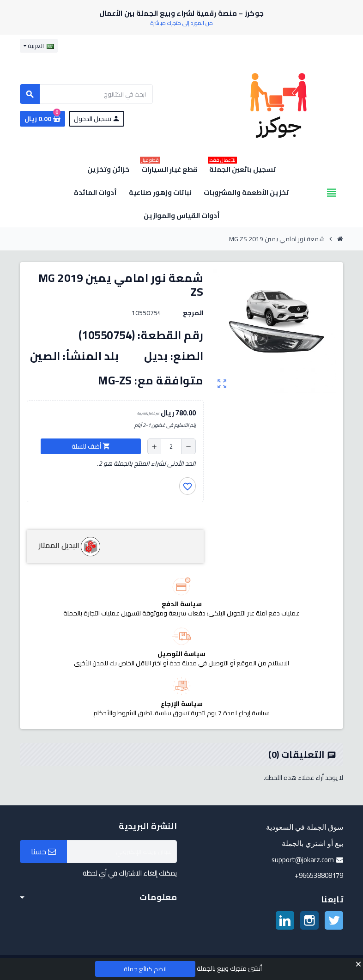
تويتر (334, 920)
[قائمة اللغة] (39, 46)
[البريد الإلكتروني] (122, 852)
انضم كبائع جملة (145, 969)
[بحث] (86, 94)
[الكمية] (171, 446)
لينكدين (285, 920)
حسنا (43, 852)
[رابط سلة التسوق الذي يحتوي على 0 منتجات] (42, 119)
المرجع (193, 313)
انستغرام (309, 920)
